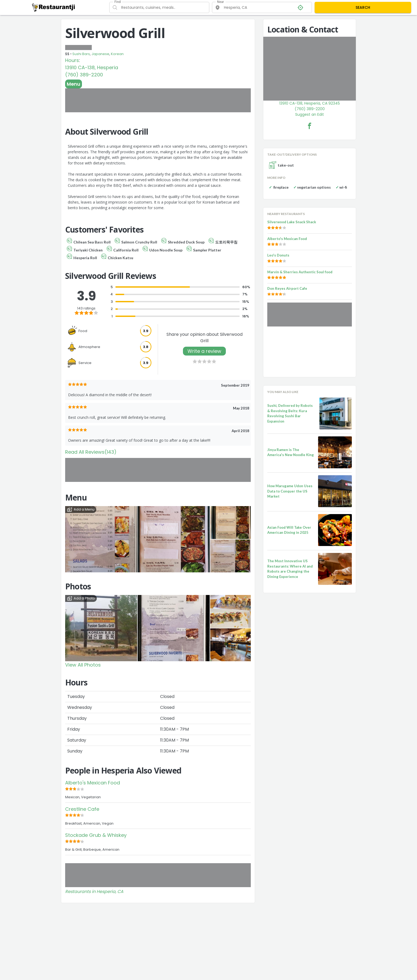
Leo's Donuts (278, 255)
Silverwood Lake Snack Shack (292, 222)
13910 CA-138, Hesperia (92, 67)
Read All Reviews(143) (91, 452)
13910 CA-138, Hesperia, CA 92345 (310, 103)
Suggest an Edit (310, 114)
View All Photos (83, 665)
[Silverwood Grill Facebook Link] (310, 126)
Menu (74, 84)
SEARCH (363, 7)
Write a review (204, 351)
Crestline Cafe (82, 809)
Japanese (100, 54)
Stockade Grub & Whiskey (96, 835)
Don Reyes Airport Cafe (287, 288)
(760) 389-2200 (84, 75)
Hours (72, 60)
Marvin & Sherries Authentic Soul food (300, 272)
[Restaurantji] (54, 7)
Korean (117, 54)
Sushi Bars (81, 54)
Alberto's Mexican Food (93, 783)
